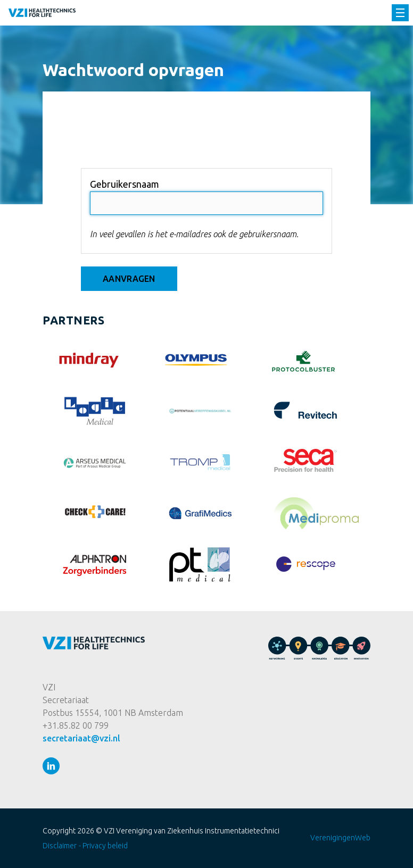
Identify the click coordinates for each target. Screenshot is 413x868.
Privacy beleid (105, 846)
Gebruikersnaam (125, 184)
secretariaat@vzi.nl (81, 738)
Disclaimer (60, 846)
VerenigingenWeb (340, 838)
